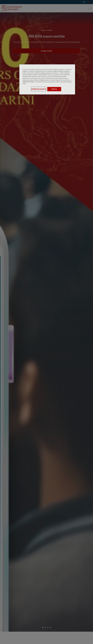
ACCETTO (54, 89)
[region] (47, 79)
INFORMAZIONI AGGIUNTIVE (39, 89)
